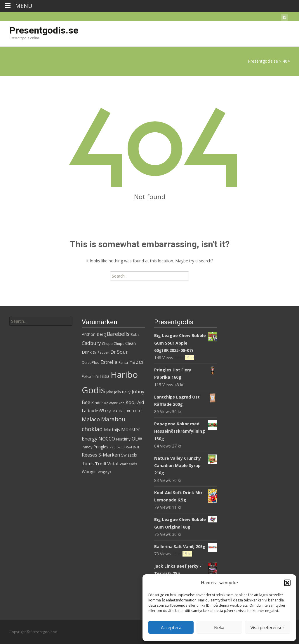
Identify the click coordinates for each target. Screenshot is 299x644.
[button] (287, 583)
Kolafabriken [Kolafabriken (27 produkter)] (114, 403)
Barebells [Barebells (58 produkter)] (118, 334)
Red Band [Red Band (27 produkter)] (117, 447)
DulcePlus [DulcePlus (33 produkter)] (91, 362)
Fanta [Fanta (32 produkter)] (123, 363)
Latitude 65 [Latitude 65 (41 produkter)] (93, 410)
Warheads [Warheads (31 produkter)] (128, 464)
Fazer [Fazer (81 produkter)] (137, 362)
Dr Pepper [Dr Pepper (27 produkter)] (101, 352)
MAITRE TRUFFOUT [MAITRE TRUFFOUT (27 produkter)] (127, 411)
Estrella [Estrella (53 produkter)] (109, 362)
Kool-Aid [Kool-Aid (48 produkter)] (135, 402)
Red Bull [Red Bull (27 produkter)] (132, 447)
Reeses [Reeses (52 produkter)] (89, 455)
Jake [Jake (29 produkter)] (110, 392)
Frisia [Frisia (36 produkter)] (105, 376)
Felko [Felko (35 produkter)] (86, 376)
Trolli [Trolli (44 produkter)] (100, 464)
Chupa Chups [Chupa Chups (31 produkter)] (113, 344)
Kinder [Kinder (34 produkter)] (97, 403)
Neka (219, 627)
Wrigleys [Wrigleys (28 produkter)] (104, 472)
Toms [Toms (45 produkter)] (88, 464)
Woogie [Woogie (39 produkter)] (89, 472)
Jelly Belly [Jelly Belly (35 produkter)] (122, 392)
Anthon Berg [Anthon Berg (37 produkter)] (94, 334)
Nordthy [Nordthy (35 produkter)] (123, 439)
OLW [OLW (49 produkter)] (137, 439)
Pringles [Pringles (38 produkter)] (101, 447)
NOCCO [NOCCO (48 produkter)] (107, 439)
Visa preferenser (267, 627)
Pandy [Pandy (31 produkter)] (87, 447)
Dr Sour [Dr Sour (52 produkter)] (119, 352)
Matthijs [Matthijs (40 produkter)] (112, 430)
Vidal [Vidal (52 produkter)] (113, 463)
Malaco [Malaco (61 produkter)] (91, 419)
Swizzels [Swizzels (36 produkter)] (129, 455)
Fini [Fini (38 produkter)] (95, 376)
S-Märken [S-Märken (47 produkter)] (109, 455)
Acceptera (171, 627)
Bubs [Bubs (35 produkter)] (135, 334)
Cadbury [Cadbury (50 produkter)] (91, 343)
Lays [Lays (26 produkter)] (108, 411)
